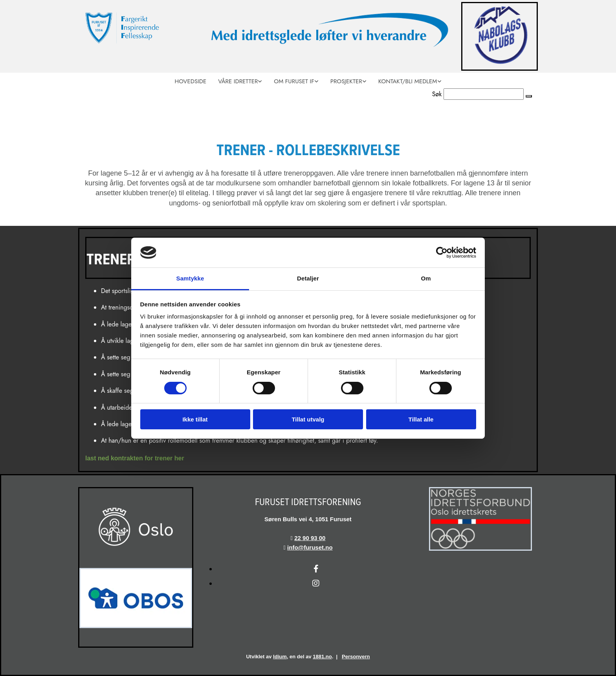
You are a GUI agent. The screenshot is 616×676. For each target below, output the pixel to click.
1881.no (322, 657)
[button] (529, 96)
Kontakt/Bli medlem (408, 81)
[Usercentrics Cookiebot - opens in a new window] (442, 253)
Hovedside (190, 81)
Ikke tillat (195, 419)
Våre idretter (238, 81)
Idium (280, 657)
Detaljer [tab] (308, 278)
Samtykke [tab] (190, 278)
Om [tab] (426, 278)
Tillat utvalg (308, 419)
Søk (437, 94)
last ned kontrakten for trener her (135, 458)
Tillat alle (421, 419)
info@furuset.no (310, 547)
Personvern (356, 657)
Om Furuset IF (294, 81)
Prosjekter (346, 81)
